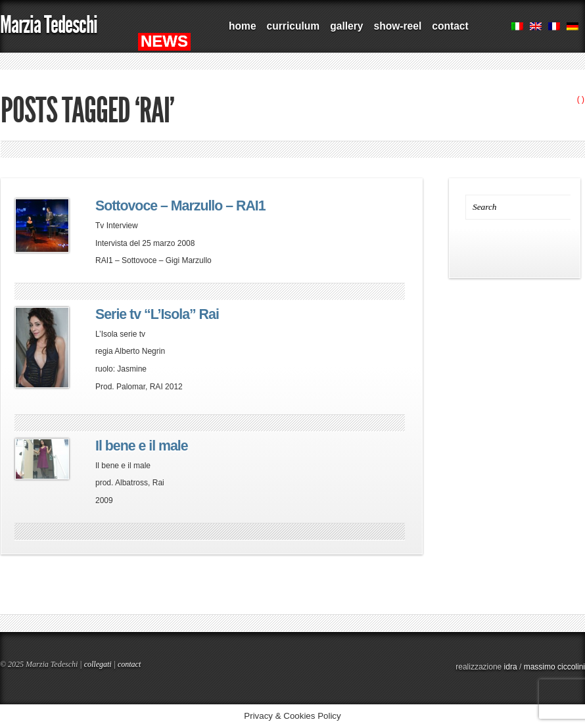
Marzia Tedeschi (49, 25)
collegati (98, 664)
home (243, 26)
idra (511, 667)
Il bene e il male (142, 446)
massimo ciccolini (554, 667)
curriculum (293, 26)
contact (450, 26)
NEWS (164, 41)
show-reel (397, 26)
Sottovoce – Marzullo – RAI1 (180, 206)
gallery (346, 26)
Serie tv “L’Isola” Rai (157, 314)
